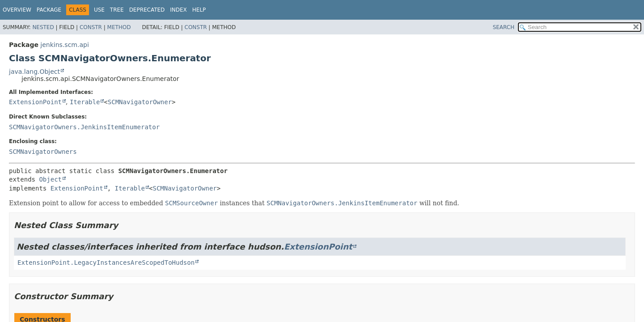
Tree (117, 10)
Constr (91, 27)
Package (49, 10)
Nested (43, 27)
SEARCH (504, 27)
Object (50, 179)
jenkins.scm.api (64, 45)
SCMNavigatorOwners (43, 152)
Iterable (85, 102)
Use (99, 10)
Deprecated (147, 10)
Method (119, 27)
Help (199, 10)
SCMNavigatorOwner (140, 102)
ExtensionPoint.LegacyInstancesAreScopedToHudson (106, 263)
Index (178, 10)
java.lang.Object (34, 72)
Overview (17, 10)
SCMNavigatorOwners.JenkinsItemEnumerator (84, 127)
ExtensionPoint (35, 102)
